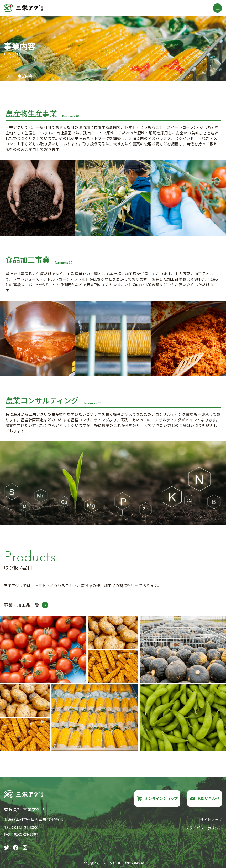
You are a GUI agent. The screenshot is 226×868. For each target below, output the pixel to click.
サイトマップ (211, 820)
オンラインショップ (157, 798)
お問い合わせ (204, 798)
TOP (8, 76)
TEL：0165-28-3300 (21, 827)
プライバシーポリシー (204, 828)
